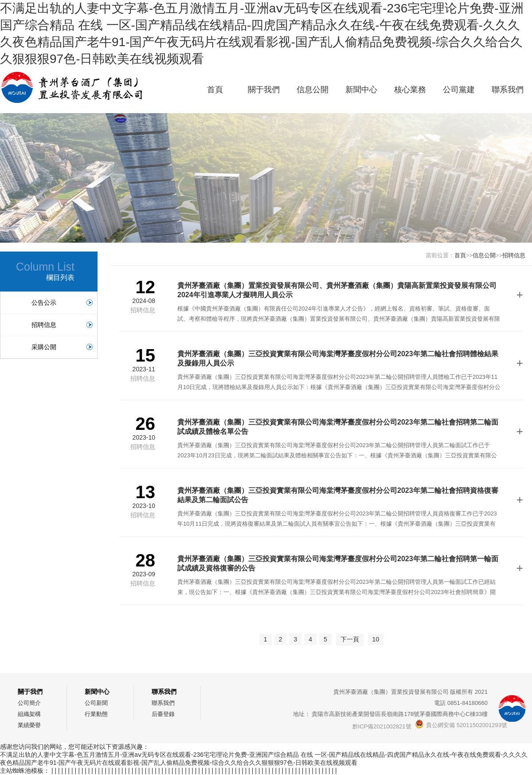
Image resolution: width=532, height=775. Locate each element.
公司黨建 (459, 90)
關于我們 (264, 90)
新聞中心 (361, 90)
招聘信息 (62, 325)
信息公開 (313, 90)
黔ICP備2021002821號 (382, 726)
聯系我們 (508, 90)
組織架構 (29, 714)
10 (376, 639)
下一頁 (350, 639)
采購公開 (62, 347)
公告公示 (62, 303)
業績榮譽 (29, 725)
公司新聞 (96, 703)
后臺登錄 (163, 714)
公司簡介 (29, 703)
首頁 (215, 90)
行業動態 (96, 714)
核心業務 (410, 90)
